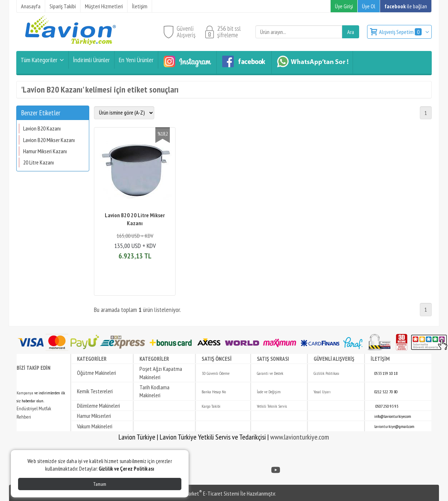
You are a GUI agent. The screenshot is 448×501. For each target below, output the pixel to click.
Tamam (100, 484)
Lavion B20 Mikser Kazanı (49, 140)
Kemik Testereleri (95, 391)
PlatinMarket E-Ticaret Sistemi (206, 493)
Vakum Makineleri (95, 426)
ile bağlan (406, 6)
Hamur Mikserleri (94, 416)
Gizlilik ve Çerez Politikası (126, 469)
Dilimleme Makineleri (98, 406)
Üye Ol (369, 6)
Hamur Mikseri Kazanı (45, 151)
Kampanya (25, 393)
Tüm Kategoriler (39, 60)
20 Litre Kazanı (38, 162)
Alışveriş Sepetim (401, 32)
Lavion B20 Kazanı (42, 128)
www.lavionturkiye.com (300, 437)
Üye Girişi (344, 6)
